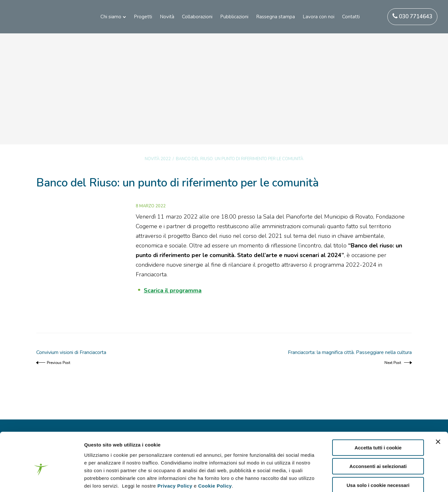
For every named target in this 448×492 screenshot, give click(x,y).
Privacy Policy (175, 452)
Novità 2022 (158, 159)
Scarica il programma (173, 290)
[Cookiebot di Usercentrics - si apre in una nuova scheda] (42, 479)
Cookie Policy (215, 452)
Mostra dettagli (341, 479)
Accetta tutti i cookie (378, 414)
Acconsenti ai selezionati (378, 432)
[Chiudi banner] (438, 408)
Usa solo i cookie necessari (378, 451)
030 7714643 (412, 17)
